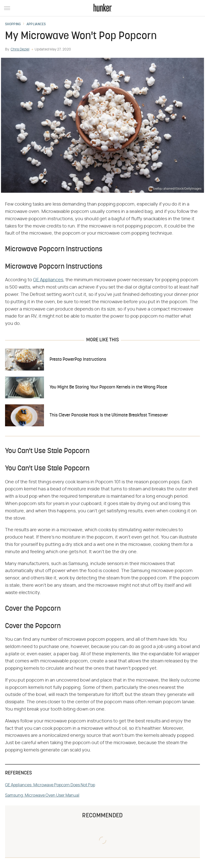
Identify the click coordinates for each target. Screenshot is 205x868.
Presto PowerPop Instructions (78, 360)
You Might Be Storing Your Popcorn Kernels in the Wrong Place (108, 387)
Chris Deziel (20, 49)
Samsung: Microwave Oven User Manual (42, 795)
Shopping (13, 24)
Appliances (36, 24)
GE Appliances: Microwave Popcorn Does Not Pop (50, 785)
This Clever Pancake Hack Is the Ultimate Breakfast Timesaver (109, 415)
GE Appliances (48, 280)
